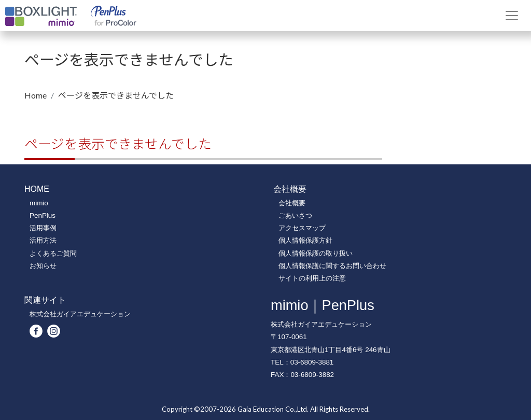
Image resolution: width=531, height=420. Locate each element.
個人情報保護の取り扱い (316, 253)
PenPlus (43, 215)
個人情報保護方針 (305, 240)
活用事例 (43, 228)
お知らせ (43, 266)
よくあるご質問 (53, 253)
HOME (37, 189)
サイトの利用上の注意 (312, 278)
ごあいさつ (295, 215)
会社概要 (292, 203)
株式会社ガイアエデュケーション (80, 314)
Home (36, 95)
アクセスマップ (302, 228)
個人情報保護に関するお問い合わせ (332, 266)
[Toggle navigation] (512, 16)
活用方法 (43, 240)
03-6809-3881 (312, 362)
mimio (39, 203)
